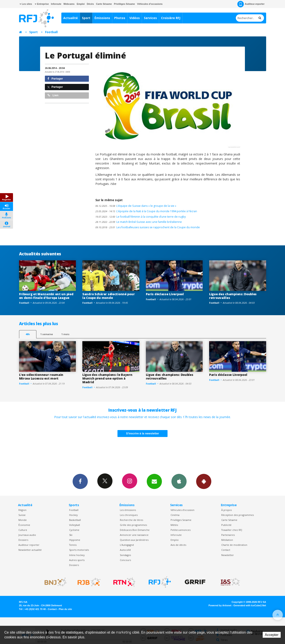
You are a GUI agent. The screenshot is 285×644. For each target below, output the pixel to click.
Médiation (227, 540)
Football (51, 32)
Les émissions (128, 510)
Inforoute (56, 4)
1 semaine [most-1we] (47, 334)
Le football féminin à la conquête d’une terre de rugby (141, 217)
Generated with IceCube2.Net (250, 605)
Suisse (22, 515)
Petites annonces (181, 530)
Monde (23, 520)
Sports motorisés (79, 550)
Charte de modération (234, 545)
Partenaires (228, 535)
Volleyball (75, 525)
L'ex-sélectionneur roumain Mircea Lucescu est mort (41, 377)
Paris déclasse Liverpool (165, 294)
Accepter (272, 635)
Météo (174, 525)
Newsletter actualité (30, 550)
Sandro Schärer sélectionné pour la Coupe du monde (108, 296)
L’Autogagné (127, 545)
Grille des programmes (133, 525)
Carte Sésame (104, 4)
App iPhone (179, 481)
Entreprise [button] (42, 4)
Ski (71, 535)
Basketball (75, 520)
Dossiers (23, 540)
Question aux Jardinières (134, 540)
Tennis (73, 545)
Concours (125, 560)
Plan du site (65, 609)
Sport (86, 18)
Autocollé (125, 550)
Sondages (125, 555)
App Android (204, 481)
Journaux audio (27, 535)
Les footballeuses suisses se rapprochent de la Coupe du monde (148, 227)
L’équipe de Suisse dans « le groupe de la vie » (136, 206)
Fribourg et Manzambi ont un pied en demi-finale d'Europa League (46, 296)
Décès (90, 4)
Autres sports (77, 560)
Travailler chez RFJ (232, 530)
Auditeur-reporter (251, 4)
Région (22, 510)
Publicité (226, 525)
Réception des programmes (238, 515)
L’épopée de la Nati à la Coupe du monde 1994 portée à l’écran (146, 211)
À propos (226, 510)
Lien (53, 95)
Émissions (102, 18)
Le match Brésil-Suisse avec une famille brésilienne (139, 222)
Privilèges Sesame (181, 520)
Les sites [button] (26, 4)
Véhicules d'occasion (182, 510)
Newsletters (154, 481)
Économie (24, 525)
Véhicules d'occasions (150, 4)
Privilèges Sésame (125, 4)
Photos (120, 18)
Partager (55, 79)
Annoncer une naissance (134, 535)
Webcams (69, 4)
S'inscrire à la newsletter (143, 433)
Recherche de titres (131, 520)
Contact (226, 550)
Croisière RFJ (171, 18)
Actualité (71, 18)
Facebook (80, 481)
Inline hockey (77, 555)
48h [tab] (28, 334)
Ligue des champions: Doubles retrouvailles (233, 296)
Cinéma (175, 515)
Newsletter (228, 555)
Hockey (73, 515)
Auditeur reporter (29, 545)
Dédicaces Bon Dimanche (135, 530)
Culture (23, 530)
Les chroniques (129, 515)
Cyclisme (74, 530)
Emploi (81, 4)
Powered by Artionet (220, 605)
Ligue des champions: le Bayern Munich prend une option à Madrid (107, 378)
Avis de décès (178, 545)
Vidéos (135, 18)
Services (150, 18)
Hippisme (75, 540)
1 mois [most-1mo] (65, 334)
